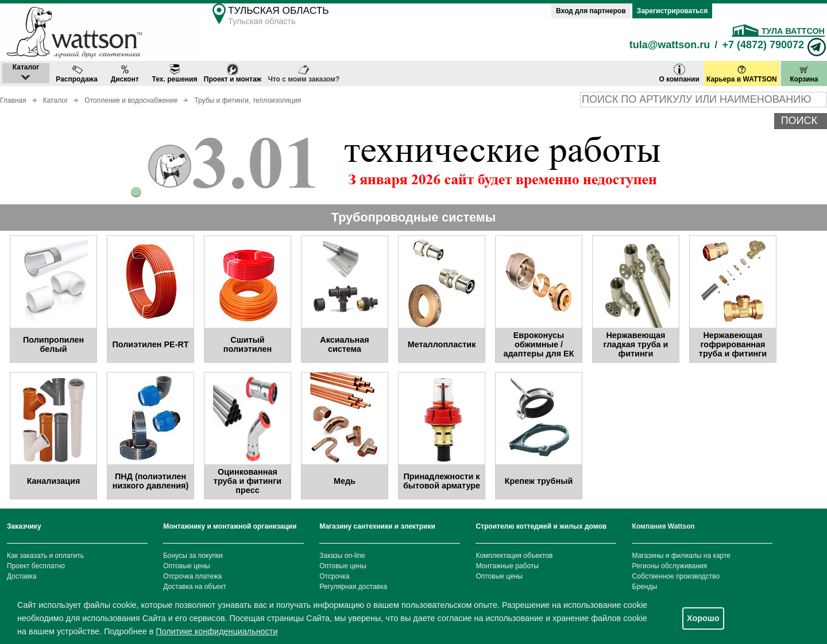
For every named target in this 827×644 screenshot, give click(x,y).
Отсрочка (334, 576)
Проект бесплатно (36, 566)
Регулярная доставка (353, 587)
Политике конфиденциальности (217, 631)
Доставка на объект (195, 587)
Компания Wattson (664, 526)
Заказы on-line (342, 556)
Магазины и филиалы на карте (681, 556)
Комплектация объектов (514, 556)
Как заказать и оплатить (45, 556)
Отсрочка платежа (192, 576)
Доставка (22, 576)
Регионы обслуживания (670, 566)
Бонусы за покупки (193, 556)
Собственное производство (676, 576)
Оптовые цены (187, 566)
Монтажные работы (507, 566)
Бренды (645, 587)
